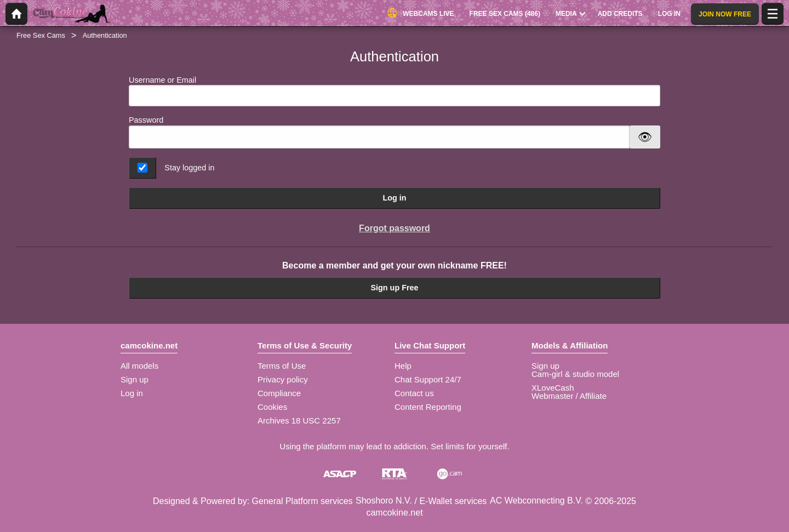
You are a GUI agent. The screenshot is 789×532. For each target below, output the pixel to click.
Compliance (279, 393)
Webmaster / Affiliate (569, 396)
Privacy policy (283, 379)
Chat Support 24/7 (428, 379)
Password (146, 120)
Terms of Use (282, 366)
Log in (394, 198)
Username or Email (395, 91)
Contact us (414, 393)
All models (139, 366)
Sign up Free (394, 288)
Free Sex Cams (41, 35)
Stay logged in (189, 168)
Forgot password (395, 228)
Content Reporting (428, 407)
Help (403, 366)
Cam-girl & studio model (575, 374)
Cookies (272, 407)
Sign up (135, 379)
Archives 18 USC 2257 (299, 421)
